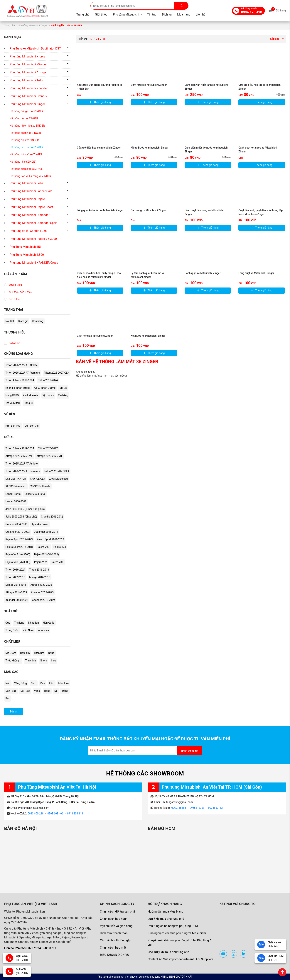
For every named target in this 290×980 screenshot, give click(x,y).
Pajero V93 (43, 547)
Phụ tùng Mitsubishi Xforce (28, 56)
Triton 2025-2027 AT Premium (23, 373)
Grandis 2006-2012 (52, 517)
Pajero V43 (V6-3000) (47, 554)
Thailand (19, 623)
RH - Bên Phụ (13, 426)
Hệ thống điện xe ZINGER (24, 140)
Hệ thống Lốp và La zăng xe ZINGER (30, 176)
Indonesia (43, 630)
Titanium (39, 653)
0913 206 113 (75, 814)
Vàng (37, 691)
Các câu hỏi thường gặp (116, 940)
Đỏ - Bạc (25, 691)
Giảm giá (23, 321)
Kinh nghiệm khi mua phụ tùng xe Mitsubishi (177, 933)
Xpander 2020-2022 (17, 600)
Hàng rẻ (28, 403)
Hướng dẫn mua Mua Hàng (166, 912)
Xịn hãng (63, 395)
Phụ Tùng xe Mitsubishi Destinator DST (35, 49)
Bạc (8, 698)
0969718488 (179, 808)
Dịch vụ (167, 15)
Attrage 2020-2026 (41, 585)
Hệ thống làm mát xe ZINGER (27, 147)
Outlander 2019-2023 (18, 532)
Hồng (47, 691)
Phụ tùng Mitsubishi (127, 15)
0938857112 (215, 808)
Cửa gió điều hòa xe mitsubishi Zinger (99, 148)
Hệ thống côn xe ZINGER (24, 118)
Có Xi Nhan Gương (45, 388)
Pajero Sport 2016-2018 (50, 539)
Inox (53, 661)
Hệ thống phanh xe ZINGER (25, 133)
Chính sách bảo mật (113, 948)
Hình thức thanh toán (114, 933)
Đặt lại (14, 712)
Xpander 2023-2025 (42, 592)
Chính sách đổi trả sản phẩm (119, 912)
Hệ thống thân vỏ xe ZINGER (26, 154)
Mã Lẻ (63, 388)
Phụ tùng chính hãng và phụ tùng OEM (173, 926)
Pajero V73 (60, 547)
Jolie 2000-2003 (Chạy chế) (21, 517)
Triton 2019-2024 (48, 380)
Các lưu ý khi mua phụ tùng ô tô (168, 952)
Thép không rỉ (13, 661)
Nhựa (51, 653)
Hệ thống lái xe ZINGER (23, 162)
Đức (8, 623)
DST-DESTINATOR (16, 479)
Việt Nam (28, 630)
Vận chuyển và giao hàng (116, 926)
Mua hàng (184, 15)
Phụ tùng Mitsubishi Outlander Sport (34, 223)
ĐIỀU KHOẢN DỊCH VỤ (114, 955)
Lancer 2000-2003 (16, 501)
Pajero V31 (57, 562)
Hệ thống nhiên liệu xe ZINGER (27, 126)
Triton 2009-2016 (15, 577)
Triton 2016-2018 (39, 570)
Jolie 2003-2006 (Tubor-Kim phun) (25, 509)
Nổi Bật (10, 321)
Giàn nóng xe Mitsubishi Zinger (95, 336)
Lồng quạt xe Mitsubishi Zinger (256, 273)
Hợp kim (25, 653)
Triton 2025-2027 (48, 448)
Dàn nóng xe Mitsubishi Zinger (148, 210)
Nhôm (43, 661)
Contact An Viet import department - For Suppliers (181, 959)
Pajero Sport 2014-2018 (19, 547)
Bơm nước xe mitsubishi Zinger (149, 85)
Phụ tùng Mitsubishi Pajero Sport (31, 207)
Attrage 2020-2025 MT (49, 456)
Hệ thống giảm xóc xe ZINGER (27, 169)
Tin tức (152, 15)
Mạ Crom (11, 653)
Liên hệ (201, 15)
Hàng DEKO (12, 395)
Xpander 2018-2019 (43, 600)
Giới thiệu (101, 15)
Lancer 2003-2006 (35, 494)
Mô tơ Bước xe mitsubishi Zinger (150, 148)
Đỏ (56, 691)
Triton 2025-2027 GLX (57, 373)
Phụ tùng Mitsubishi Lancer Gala (31, 191)
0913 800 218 (36, 814)
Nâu (8, 683)
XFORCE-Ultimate (40, 486)
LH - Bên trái (32, 426)
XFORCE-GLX (38, 479)
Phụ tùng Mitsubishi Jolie (26, 183)
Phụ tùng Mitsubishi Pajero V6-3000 (33, 239)
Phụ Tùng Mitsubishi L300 (27, 255)
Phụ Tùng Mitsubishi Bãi (26, 247)
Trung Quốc (12, 630)
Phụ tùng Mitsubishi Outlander (30, 215)
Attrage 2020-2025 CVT (19, 456)
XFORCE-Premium (16, 486)
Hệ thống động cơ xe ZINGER (26, 111)
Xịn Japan (48, 395)
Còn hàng (38, 321)
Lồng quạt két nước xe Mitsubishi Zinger (100, 210)
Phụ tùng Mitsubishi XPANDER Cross (34, 263)
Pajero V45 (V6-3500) (18, 554)
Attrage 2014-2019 (16, 592)
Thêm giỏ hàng (100, 102)
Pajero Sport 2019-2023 (19, 539)
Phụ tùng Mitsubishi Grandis (28, 96)
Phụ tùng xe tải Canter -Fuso (28, 231)
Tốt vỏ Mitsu (13, 403)
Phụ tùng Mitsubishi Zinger (33, 25)
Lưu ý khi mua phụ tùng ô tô (166, 919)
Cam (34, 683)
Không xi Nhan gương (18, 388)
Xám (52, 683)
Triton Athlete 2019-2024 (20, 380)
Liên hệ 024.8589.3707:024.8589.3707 (30, 948)
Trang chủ (83, 15)
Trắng (65, 691)
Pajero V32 (41, 562)
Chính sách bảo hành (114, 919)
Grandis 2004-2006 (16, 524)
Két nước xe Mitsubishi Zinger (148, 336)
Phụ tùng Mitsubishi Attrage (28, 72)
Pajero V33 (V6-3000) (18, 562)
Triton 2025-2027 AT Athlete (22, 365)
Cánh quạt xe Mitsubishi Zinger (203, 273)
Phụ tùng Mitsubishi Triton (27, 80)
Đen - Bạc (11, 691)
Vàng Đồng (21, 683)
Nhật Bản (34, 623)
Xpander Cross (40, 524)
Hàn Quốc (49, 623)
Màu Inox (64, 683)
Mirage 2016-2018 (40, 577)
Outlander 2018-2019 (46, 532)
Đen (43, 683)
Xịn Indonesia (31, 395)
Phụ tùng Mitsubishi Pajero (27, 199)
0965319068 (197, 808)
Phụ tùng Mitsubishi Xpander (29, 88)
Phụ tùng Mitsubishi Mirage (28, 64)
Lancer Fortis (13, 494)
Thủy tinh (30, 661)
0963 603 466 (55, 814)
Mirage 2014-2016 (16, 585)
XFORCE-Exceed (59, 479)
